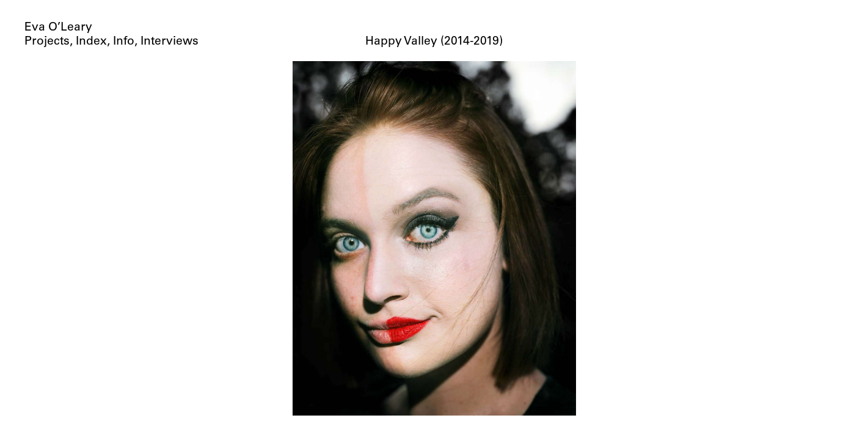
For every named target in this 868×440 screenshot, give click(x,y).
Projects (47, 42)
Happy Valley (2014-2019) (434, 42)
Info (124, 42)
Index (91, 42)
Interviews (170, 42)
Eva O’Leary (58, 28)
